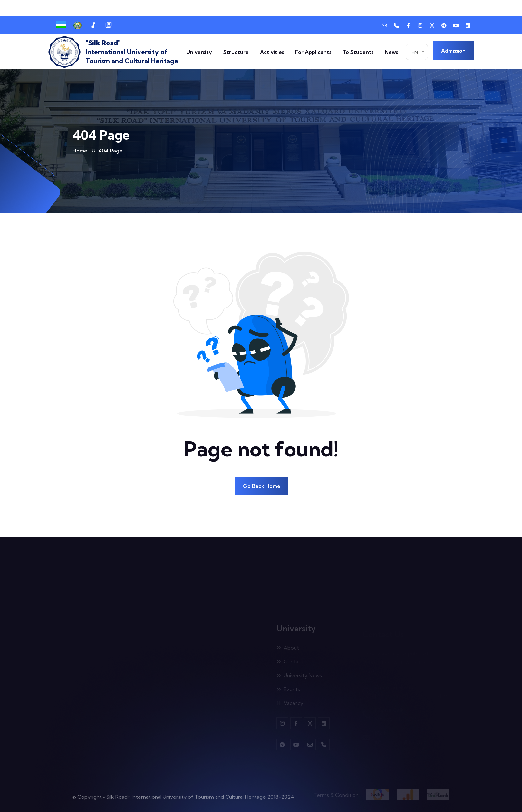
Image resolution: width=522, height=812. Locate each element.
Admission (453, 51)
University (199, 52)
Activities (272, 52)
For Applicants (313, 52)
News (391, 52)
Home (80, 151)
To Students (358, 52)
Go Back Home (262, 486)
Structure (236, 52)
